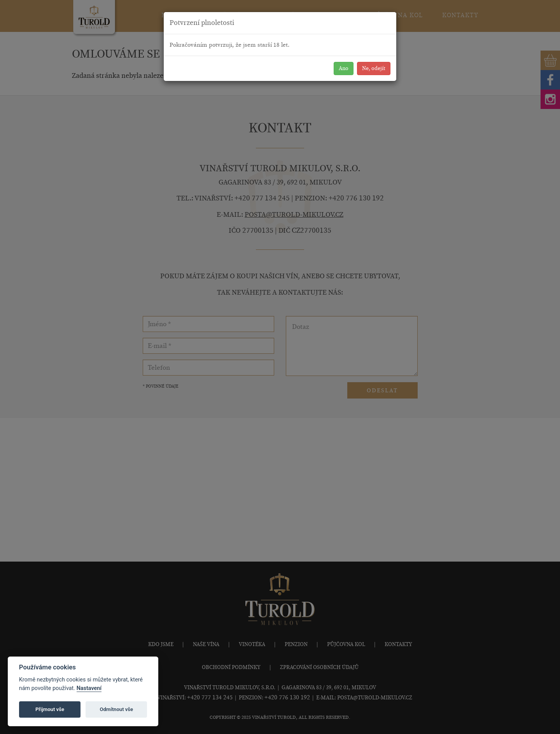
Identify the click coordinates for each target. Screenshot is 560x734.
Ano (344, 68)
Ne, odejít (374, 68)
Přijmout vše (50, 709)
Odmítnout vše (116, 709)
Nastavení (89, 688)
